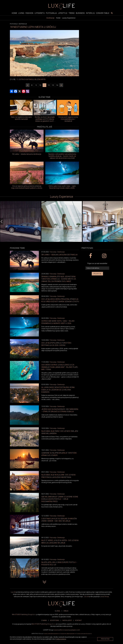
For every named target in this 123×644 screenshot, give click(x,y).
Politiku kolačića (61, 639)
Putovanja (51, 13)
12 (49, 85)
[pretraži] (112, 13)
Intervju (90, 13)
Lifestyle (63, 13)
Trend (72, 13)
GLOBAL (57, 611)
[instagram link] (104, 256)
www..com (72, 630)
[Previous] (11, 53)
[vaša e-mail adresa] (97, 268)
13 (53, 85)
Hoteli (58, 18)
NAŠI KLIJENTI (67, 620)
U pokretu (40, 13)
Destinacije (50, 18)
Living (21, 13)
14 (57, 85)
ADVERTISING (55, 620)
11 (44, 85)
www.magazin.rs (52, 634)
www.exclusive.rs (84, 634)
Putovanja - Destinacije (57, 252)
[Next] (77, 53)
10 (40, 85)
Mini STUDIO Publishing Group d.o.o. (24, 614)
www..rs (59, 630)
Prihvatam (105, 639)
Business (80, 13)
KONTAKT (78, 620)
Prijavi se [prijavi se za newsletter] (97, 274)
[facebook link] (90, 256)
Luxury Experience (69, 18)
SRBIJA (66, 611)
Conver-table (103, 13)
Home (14, 13)
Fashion (29, 13)
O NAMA (44, 620)
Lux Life (13, 592)
